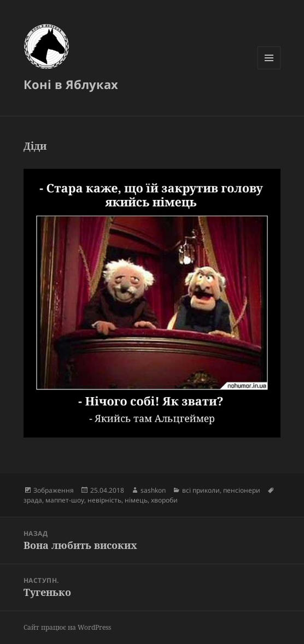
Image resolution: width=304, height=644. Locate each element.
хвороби (164, 500)
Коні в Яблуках (71, 84)
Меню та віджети (269, 69)
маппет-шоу (65, 500)
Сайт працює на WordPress (67, 627)
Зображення (54, 490)
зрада (33, 500)
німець (136, 500)
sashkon (153, 490)
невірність (104, 500)
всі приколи (201, 490)
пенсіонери (242, 490)
